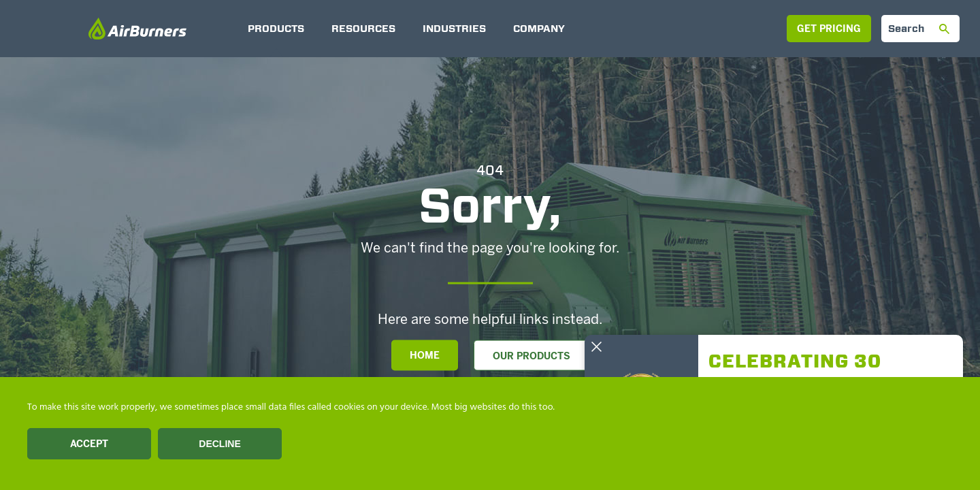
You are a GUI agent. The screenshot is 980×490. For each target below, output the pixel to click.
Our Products (532, 356)
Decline (219, 444)
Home (425, 356)
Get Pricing (829, 29)
